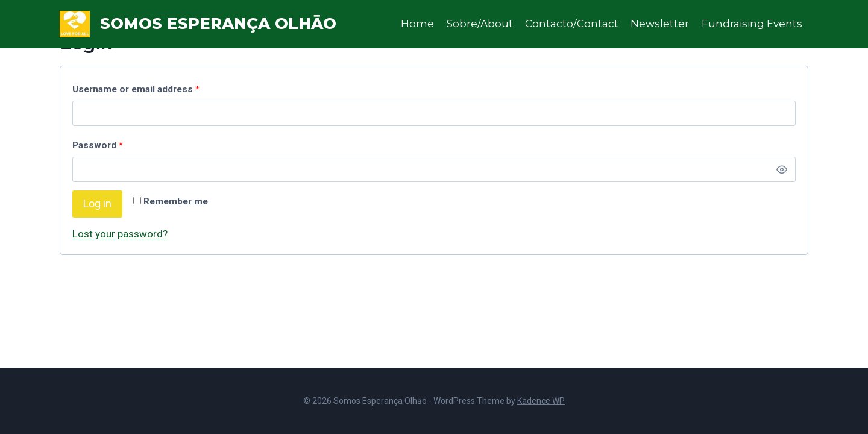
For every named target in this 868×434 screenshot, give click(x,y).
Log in (97, 203)
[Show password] (782, 169)
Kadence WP (541, 401)
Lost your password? (120, 234)
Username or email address (139, 90)
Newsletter (660, 24)
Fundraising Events (752, 24)
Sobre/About (480, 24)
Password (100, 146)
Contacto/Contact (572, 24)
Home (417, 24)
